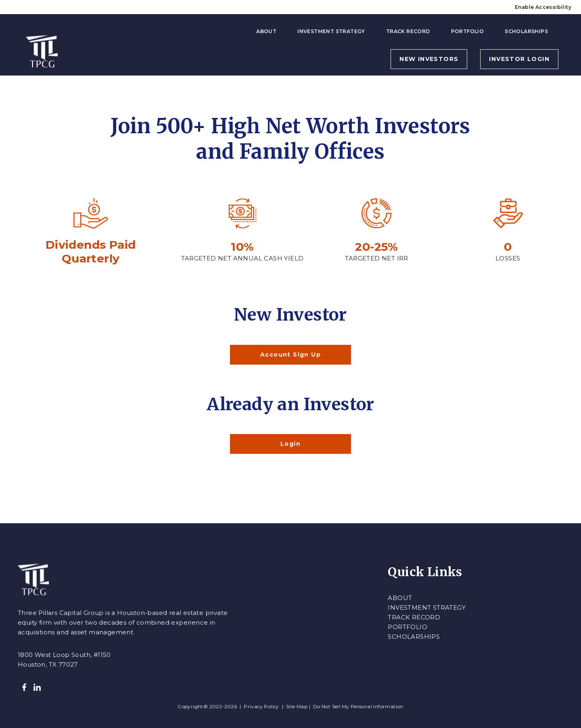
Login (290, 444)
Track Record (408, 31)
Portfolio (468, 31)
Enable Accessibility (543, 7)
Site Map (297, 706)
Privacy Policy (261, 706)
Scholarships (526, 31)
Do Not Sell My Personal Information (358, 706)
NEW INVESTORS (429, 59)
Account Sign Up (290, 355)
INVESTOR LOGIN (519, 59)
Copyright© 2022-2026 (208, 706)
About (266, 31)
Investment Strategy (331, 31)
